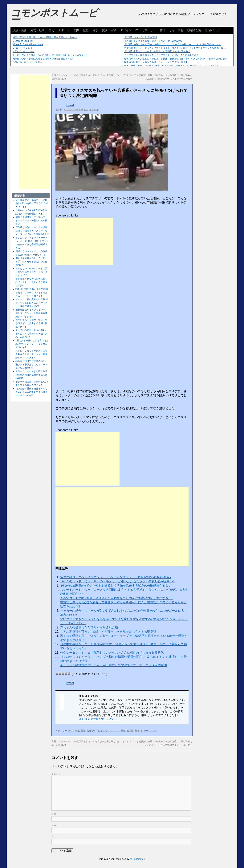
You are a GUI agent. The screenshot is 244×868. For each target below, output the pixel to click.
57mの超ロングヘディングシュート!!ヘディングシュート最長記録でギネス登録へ (116, 577)
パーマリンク (151, 731)
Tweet (70, 105)
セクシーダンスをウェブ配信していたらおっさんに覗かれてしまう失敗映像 (112, 653)
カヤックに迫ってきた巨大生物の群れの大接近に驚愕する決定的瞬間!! (31, 375)
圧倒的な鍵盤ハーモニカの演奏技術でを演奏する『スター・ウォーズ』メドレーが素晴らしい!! (32, 231)
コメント (56, 774)
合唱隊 (130, 731)
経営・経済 (38, 30)
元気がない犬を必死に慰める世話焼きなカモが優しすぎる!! (43, 59)
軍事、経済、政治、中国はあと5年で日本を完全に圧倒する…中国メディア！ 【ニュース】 (172, 66)
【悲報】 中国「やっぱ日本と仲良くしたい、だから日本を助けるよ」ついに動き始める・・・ (172, 44)
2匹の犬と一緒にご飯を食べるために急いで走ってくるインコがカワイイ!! (32, 344)
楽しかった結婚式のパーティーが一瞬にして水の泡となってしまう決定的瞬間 (113, 665)
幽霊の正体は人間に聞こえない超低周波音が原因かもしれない (45, 37)
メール (55, 826)
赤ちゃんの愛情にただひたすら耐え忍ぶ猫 (89, 627)
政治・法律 (20, 30)
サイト (55, 837)
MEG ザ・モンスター (24, 48)
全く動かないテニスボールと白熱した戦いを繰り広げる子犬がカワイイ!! (50, 55)
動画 (123, 731)
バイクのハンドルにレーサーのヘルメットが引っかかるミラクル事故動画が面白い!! (117, 581)
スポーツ (64, 30)
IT (137, 30)
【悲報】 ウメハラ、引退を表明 (140, 37)
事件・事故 (74, 731)
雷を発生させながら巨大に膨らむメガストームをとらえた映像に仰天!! (31, 282)
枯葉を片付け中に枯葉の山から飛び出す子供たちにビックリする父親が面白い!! (31, 365)
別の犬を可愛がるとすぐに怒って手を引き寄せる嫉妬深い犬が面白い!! (31, 262)
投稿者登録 (195, 30)
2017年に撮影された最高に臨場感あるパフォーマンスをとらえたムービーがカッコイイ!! (32, 293)
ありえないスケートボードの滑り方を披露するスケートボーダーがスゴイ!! (31, 272)
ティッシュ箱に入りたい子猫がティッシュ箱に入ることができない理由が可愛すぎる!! (31, 303)
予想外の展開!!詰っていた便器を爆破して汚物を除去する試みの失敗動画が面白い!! (117, 585)
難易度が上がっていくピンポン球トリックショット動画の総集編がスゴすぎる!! (31, 313)
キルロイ (94, 110)
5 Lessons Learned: (23, 41)
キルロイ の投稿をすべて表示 (99, 719)
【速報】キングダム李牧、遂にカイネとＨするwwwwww (153, 41)
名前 (54, 814)
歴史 (86, 30)
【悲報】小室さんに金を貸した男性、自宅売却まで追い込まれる (157, 51)
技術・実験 (109, 30)
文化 (51, 30)
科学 (95, 30)
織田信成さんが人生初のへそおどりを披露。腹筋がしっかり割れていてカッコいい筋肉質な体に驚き (176, 59)
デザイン (126, 30)
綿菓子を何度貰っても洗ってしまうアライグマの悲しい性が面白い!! (31, 220)
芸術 (163, 30)
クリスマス (114, 731)
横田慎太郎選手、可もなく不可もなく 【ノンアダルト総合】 (156, 62)
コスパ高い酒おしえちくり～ (27, 62)
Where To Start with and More (28, 44)
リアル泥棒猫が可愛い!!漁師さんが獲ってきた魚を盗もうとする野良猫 (108, 632)
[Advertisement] (84, 241)
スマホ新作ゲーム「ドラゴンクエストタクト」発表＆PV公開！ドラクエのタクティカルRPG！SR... (175, 48)
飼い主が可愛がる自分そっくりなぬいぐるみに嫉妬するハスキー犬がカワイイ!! (31, 392)
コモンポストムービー (54, 16)
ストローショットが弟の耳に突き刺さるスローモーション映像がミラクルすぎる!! (31, 354)
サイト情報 (176, 30)
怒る (137, 731)
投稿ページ (213, 30)
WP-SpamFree (137, 859)
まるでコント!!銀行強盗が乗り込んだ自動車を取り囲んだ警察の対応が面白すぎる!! (117, 598)
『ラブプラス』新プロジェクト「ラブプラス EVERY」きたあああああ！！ (163, 55)
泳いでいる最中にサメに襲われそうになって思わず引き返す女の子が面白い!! (31, 334)
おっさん (102, 731)
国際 (76, 30)
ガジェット (149, 30)
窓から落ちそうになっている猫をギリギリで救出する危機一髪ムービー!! (31, 323)
